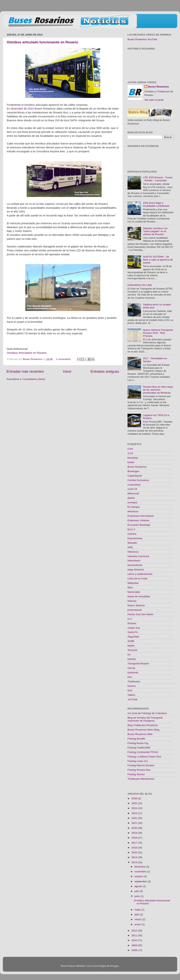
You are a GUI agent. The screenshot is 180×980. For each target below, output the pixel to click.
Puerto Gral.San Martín (141, 614)
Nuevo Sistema (136, 605)
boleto (131, 462)
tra (129, 655)
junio (137, 896)
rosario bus (134, 628)
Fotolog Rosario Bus (139, 770)
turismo (132, 686)
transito (132, 659)
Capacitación (135, 476)
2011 (135, 935)
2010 (135, 940)
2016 (135, 848)
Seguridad (133, 637)
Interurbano (134, 561)
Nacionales (134, 592)
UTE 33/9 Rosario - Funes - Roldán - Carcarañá (158, 179)
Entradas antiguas (105, 371)
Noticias (132, 601)
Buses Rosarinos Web (140, 734)
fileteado (132, 543)
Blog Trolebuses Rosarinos (143, 725)
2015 (135, 852)
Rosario (132, 623)
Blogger (115, 966)
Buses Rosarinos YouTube (142, 39)
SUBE (131, 641)
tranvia (131, 668)
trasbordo (133, 672)
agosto (139, 886)
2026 (135, 798)
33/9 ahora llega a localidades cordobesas (156, 204)
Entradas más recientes (25, 371)
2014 (135, 857)
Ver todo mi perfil (154, 100)
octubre (139, 876)
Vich (130, 690)
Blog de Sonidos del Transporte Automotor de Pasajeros (145, 719)
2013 (135, 862)
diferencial (133, 493)
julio (137, 891)
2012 (135, 931)
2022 (135, 818)
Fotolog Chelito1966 (139, 748)
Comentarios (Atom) (34, 379)
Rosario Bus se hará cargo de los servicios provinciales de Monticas (158, 390)
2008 (135, 950)
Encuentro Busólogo (139, 525)
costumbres (134, 485)
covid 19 (132, 489)
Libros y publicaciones (140, 574)
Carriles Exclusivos (138, 480)
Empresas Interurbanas (141, 516)
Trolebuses (134, 681)
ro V (130, 619)
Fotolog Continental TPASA (143, 752)
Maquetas (133, 583)
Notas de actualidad (139, 596)
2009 (135, 945)
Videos (131, 695)
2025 (135, 803)
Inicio (67, 371)
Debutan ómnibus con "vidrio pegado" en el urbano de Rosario (155, 231)
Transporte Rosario (138, 664)
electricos (133, 511)
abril (137, 914)
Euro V (131, 529)
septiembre (141, 881)
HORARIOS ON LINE (140, 285)
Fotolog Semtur (136, 774)
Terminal (132, 650)
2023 (135, 813)
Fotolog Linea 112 (138, 761)
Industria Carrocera (138, 556)
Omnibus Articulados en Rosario (27, 353)
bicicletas (133, 458)
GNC (130, 547)
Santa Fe (133, 632)
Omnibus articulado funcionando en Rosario (42, 42)
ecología (132, 502)
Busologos (133, 471)
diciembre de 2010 (22, 109)
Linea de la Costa (137, 578)
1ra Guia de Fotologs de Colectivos (147, 713)
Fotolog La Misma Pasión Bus (144, 757)
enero (138, 924)
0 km (130, 449)
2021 (135, 823)
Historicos (133, 552)
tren (130, 677)
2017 (135, 843)
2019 (135, 833)
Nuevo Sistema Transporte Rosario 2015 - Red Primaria (158, 333)
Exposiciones (135, 538)
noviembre (141, 872)
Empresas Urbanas (138, 520)
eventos (132, 534)
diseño (131, 498)
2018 (135, 838)
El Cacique (134, 507)
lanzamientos (135, 565)
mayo (138, 910)
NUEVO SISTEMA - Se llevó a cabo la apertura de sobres (158, 260)
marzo (138, 919)
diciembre (140, 867)
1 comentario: (64, 359)
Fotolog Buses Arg (138, 743)
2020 (135, 828)
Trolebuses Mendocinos (141, 779)
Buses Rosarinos (158, 87)
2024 (135, 808)
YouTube (132, 699)
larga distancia (136, 570)
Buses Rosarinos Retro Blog (143, 730)
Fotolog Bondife (136, 739)
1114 (130, 453)
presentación (135, 610)
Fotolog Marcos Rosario (141, 765)
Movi (130, 587)
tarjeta (131, 646)
